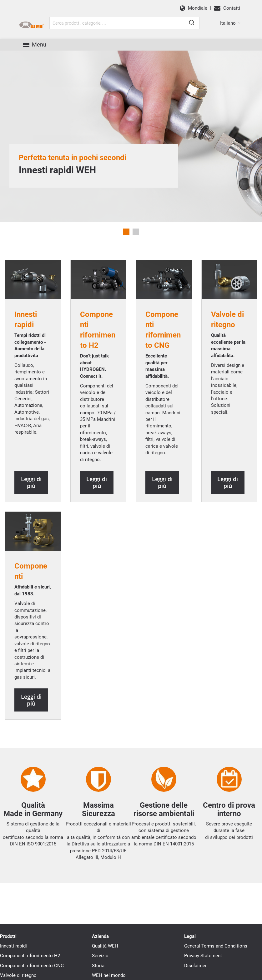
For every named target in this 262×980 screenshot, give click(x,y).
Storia (98, 973)
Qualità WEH (105, 953)
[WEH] (46, 29)
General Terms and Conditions (216, 953)
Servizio (100, 963)
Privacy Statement (203, 963)
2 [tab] (136, 239)
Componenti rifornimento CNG (32, 973)
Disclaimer (195, 973)
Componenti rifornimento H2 (30, 963)
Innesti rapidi (13, 953)
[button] (230, 27)
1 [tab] (126, 239)
